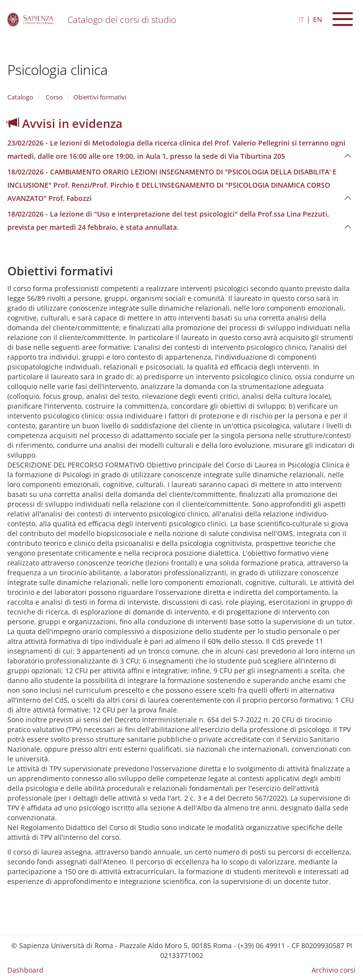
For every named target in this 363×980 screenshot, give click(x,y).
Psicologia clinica (58, 70)
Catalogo (20, 97)
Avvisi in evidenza (65, 123)
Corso (53, 97)
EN (318, 19)
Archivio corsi (334, 970)
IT (301, 19)
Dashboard (25, 970)
